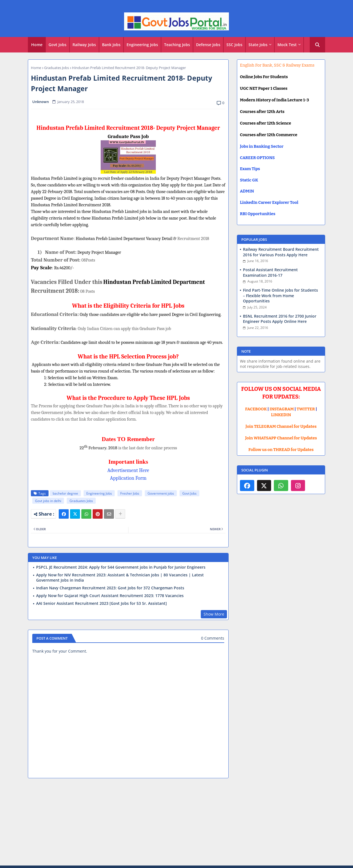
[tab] (37, 45)
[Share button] (120, 514)
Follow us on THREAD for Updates (281, 450)
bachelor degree (65, 493)
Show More (214, 614)
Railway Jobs (84, 45)
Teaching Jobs (177, 45)
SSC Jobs (234, 45)
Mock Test (287, 45)
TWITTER (306, 409)
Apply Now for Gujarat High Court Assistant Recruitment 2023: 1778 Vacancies (110, 596)
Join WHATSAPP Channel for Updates (281, 438)
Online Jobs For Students (264, 77)
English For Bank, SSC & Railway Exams (277, 65)
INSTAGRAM (282, 409)
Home (37, 45)
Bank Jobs (111, 45)
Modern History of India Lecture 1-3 (274, 100)
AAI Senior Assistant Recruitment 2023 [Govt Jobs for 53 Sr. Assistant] (101, 603)
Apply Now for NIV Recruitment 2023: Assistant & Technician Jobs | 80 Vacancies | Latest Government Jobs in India (120, 577)
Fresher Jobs (130, 493)
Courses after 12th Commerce (269, 135)
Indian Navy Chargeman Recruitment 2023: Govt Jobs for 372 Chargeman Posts (110, 588)
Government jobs (161, 493)
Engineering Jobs (142, 45)
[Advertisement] (176, 823)
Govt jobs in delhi (48, 501)
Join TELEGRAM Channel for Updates (281, 426)
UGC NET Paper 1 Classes (264, 88)
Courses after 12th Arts (262, 112)
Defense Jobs (208, 45)
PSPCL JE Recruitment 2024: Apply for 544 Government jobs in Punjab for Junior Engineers (121, 567)
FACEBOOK (256, 409)
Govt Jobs (58, 45)
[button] (317, 45)
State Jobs (258, 45)
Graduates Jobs (57, 68)
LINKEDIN (281, 415)
